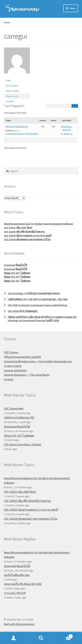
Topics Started (12, 86)
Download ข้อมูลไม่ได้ (16, 265)
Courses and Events (15, 370)
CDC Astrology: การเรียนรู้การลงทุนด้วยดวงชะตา (34, 293)
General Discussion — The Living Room (23, 134)
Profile (8, 80)
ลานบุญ (9, 379)
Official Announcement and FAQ (23, 357)
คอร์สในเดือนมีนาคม (17, 575)
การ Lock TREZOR (15, 593)
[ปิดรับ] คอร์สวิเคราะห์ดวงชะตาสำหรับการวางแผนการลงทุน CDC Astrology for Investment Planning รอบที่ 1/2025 (42, 319)
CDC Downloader (14, 408)
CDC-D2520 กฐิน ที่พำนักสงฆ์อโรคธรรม (24, 232)
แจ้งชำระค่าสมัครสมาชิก (17, 126)
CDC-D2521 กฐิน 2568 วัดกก (18, 228)
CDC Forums (11, 352)
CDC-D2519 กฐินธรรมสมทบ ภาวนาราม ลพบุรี (28, 236)
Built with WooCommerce (19, 624)
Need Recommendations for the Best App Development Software (38, 224)
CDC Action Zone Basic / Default (23, 444)
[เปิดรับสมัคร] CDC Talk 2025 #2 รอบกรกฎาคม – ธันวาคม (38, 299)
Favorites (10, 101)
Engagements (12, 96)
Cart (64, 636)
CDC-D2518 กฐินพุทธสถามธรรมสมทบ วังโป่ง (27, 239)
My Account (14, 638)
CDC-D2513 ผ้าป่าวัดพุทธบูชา (23, 311)
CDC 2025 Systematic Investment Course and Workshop (37, 305)
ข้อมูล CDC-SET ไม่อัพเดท (17, 273)
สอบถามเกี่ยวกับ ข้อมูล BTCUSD (23, 584)
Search (41, 638)
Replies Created (12, 91)
